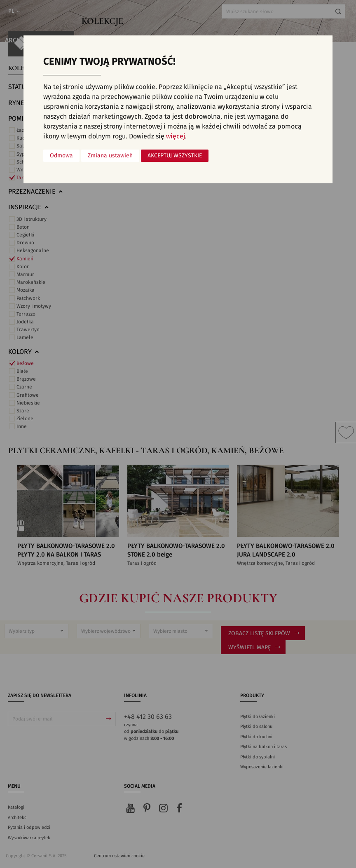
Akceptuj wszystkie (175, 156)
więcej (176, 136)
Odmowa (61, 156)
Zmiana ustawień (110, 156)
